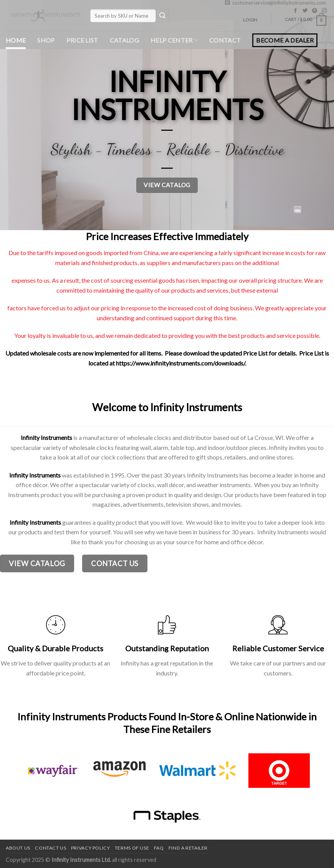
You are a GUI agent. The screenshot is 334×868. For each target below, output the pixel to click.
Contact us (50, 848)
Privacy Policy (91, 848)
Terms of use (132, 848)
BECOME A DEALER (285, 40)
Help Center (174, 40)
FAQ (159, 848)
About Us (18, 848)
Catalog (124, 40)
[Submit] (162, 16)
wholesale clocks (91, 447)
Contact (225, 40)
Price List (82, 40)
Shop (46, 40)
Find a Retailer (188, 848)
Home (16, 40)
